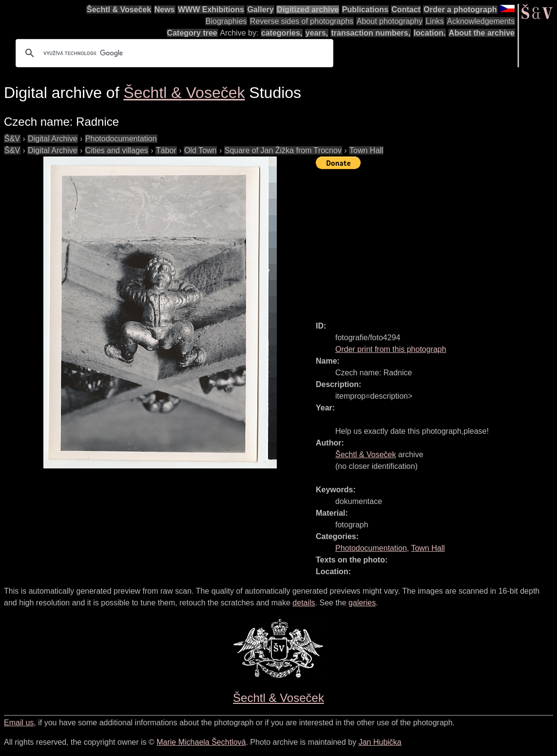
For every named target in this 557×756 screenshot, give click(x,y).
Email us (19, 723)
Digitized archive (308, 10)
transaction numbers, (371, 33)
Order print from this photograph (391, 349)
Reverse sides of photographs (302, 21)
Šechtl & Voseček (119, 10)
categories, (282, 33)
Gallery (260, 10)
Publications (365, 10)
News (165, 10)
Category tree (192, 33)
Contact (406, 10)
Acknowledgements (481, 21)
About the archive (482, 33)
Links (434, 21)
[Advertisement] (436, 241)
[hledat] (173, 53)
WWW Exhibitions (211, 10)
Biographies (226, 21)
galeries (362, 603)
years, (317, 33)
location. (430, 33)
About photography (390, 21)
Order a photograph (460, 10)
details (304, 603)
